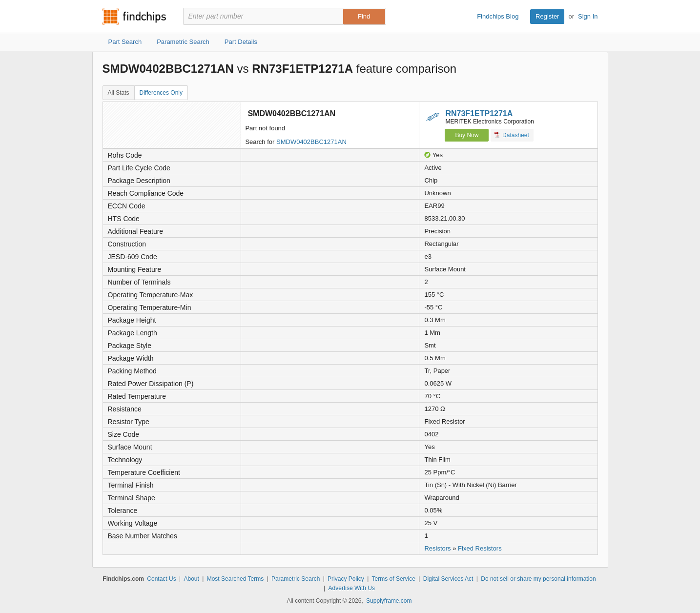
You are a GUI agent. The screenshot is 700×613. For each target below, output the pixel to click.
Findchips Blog (498, 16)
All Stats (119, 93)
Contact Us (161, 579)
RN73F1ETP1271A (479, 113)
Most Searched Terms (236, 579)
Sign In (588, 16)
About (191, 579)
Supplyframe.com (389, 601)
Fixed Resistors (480, 548)
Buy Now (467, 135)
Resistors (437, 548)
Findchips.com (134, 17)
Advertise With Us (352, 588)
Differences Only (161, 93)
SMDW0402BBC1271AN (311, 142)
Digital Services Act (448, 579)
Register (547, 16)
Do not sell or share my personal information (538, 579)
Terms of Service (394, 579)
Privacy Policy (346, 579)
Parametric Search (296, 579)
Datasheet (512, 135)
